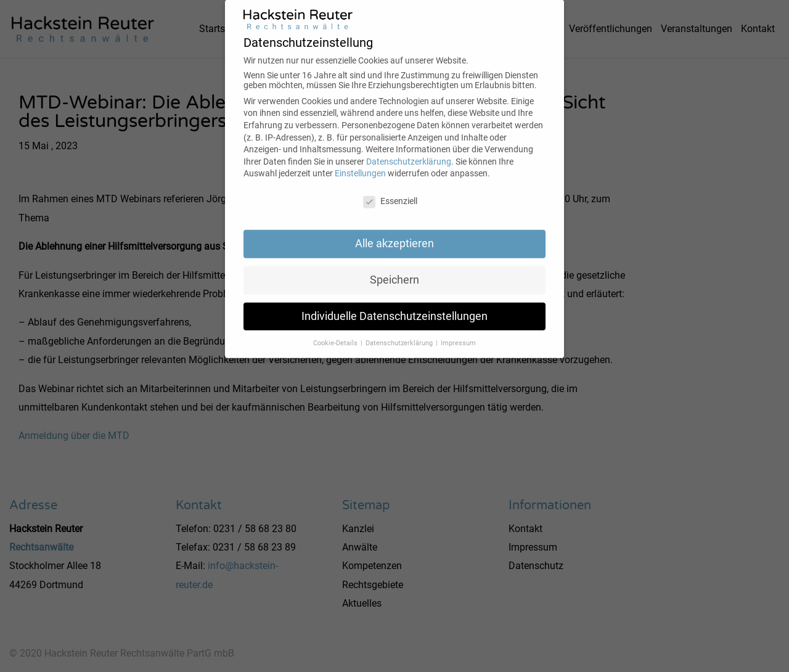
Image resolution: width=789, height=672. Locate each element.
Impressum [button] (458, 334)
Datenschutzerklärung (409, 153)
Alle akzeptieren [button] (394, 235)
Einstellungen (360, 165)
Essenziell (390, 192)
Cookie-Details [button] (336, 334)
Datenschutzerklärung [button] (400, 334)
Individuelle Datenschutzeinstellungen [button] (394, 308)
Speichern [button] (394, 271)
